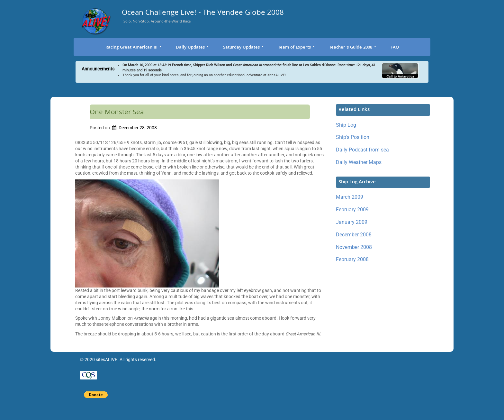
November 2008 (354, 247)
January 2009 (352, 222)
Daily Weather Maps (359, 162)
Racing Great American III (134, 48)
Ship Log (346, 125)
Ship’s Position (353, 137)
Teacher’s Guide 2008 (353, 48)
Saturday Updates (243, 48)
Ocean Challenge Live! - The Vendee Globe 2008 (203, 14)
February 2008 (352, 259)
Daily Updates (192, 48)
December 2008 (354, 235)
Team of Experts (297, 48)
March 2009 (350, 197)
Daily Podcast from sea (362, 150)
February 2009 (352, 210)
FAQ (395, 48)
